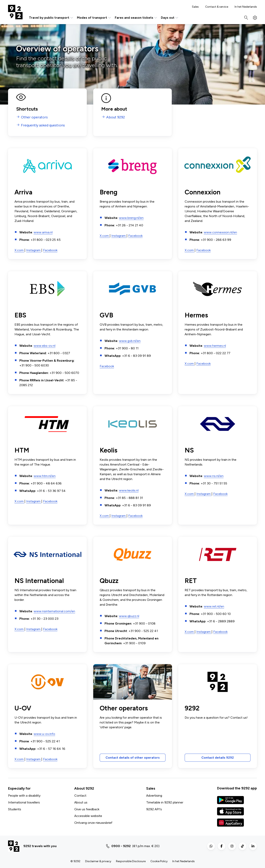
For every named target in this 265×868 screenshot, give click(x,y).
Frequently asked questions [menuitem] (43, 125)
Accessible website (88, 816)
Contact (80, 796)
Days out (170, 18)
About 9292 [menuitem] (115, 117)
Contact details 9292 (218, 758)
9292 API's (154, 809)
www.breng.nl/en (131, 218)
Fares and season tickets (136, 18)
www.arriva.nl (43, 232)
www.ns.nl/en (214, 476)
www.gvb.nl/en (130, 341)
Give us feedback (87, 809)
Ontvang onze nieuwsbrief (93, 823)
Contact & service (217, 7)
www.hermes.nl (215, 346)
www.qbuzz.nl (129, 616)
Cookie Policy (159, 861)
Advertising (154, 796)
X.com (19, 250)
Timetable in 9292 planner (165, 802)
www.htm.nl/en (45, 476)
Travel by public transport (51, 18)
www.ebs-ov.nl (45, 346)
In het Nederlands (246, 7)
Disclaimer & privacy (98, 861)
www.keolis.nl (129, 490)
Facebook (50, 250)
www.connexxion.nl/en (220, 232)
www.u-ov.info (44, 734)
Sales (195, 7)
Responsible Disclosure (131, 861)
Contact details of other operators (132, 758)
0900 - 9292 (121, 846)
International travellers (24, 802)
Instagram (34, 250)
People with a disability (24, 796)
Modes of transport (94, 18)
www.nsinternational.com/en (54, 611)
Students (15, 809)
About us (81, 802)
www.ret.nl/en (214, 606)
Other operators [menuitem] (34, 117)
